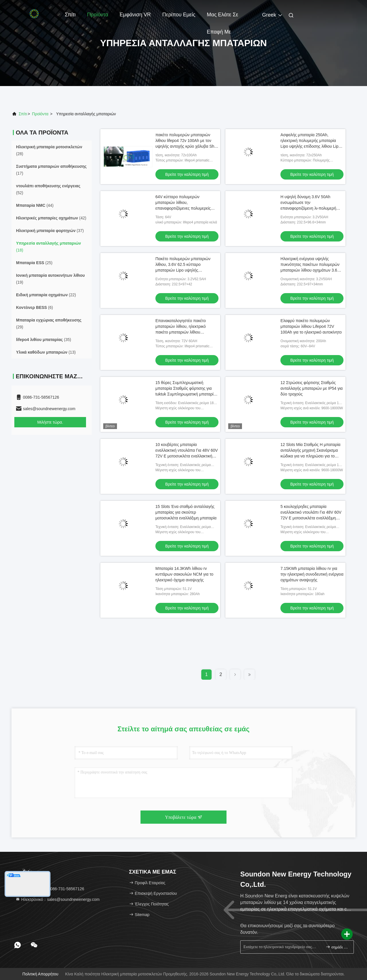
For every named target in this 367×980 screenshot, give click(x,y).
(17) (51, 170)
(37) (50, 231)
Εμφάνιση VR (135, 15)
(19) (50, 279)
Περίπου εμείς (179, 15)
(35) (44, 340)
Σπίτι (70, 15)
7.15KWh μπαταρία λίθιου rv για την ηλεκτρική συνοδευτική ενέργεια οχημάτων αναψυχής (312, 574)
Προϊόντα (98, 15)
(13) (46, 352)
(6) (35, 307)
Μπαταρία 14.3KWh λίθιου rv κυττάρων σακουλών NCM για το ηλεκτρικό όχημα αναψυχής (184, 574)
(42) (51, 218)
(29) (49, 324)
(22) (46, 295)
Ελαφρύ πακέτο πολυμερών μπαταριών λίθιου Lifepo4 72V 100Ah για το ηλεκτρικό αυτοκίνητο (311, 326)
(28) (49, 150)
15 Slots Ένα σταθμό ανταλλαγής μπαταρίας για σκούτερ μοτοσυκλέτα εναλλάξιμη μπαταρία (186, 512)
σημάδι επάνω (337, 947)
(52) (48, 189)
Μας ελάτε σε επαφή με (222, 17)
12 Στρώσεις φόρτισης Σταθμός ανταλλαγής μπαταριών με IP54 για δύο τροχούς (312, 388)
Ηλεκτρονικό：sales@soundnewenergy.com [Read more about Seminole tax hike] (57, 899)
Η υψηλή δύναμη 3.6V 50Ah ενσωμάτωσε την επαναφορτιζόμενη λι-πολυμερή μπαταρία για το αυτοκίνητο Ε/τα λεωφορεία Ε (309, 208)
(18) (48, 247)
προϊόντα (40, 114)
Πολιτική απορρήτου (40, 974)
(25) (34, 263)
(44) (35, 205)
